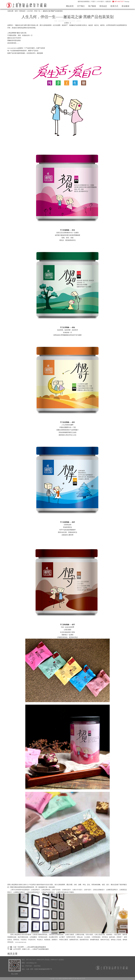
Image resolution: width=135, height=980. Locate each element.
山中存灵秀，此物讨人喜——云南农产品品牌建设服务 (31, 949)
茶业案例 (125, 6)
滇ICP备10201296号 (80, 979)
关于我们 (81, 6)
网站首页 (70, 6)
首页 (16, 11)
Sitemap (127, 2)
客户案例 (92, 6)
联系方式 (114, 6)
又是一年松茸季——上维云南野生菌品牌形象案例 (30, 947)
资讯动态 (103, 6)
